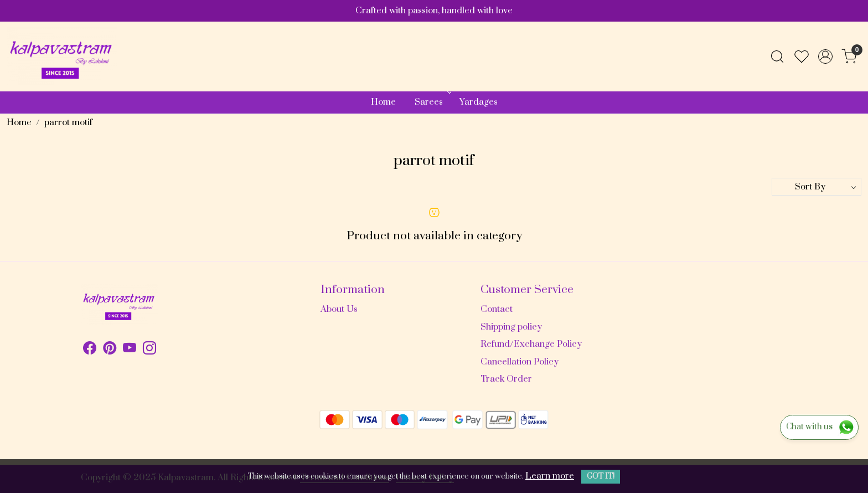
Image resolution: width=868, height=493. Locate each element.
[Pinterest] (110, 350)
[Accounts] (825, 57)
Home (383, 102)
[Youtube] (130, 350)
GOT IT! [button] (601, 476)
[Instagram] (149, 350)
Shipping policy (511, 327)
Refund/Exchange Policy (531, 344)
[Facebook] (90, 350)
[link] (777, 57)
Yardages (479, 102)
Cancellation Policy (520, 362)
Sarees (432, 102)
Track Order (506, 379)
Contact (497, 309)
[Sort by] (817, 187)
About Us (339, 309)
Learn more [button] (550, 476)
